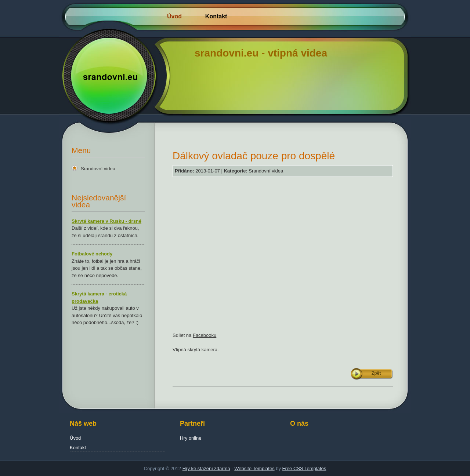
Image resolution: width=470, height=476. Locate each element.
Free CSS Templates (304, 468)
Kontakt (216, 16)
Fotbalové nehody (92, 254)
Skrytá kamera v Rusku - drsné (106, 221)
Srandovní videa (98, 169)
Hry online (191, 438)
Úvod (174, 16)
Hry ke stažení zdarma (206, 468)
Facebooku (205, 335)
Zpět (376, 373)
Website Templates (254, 468)
